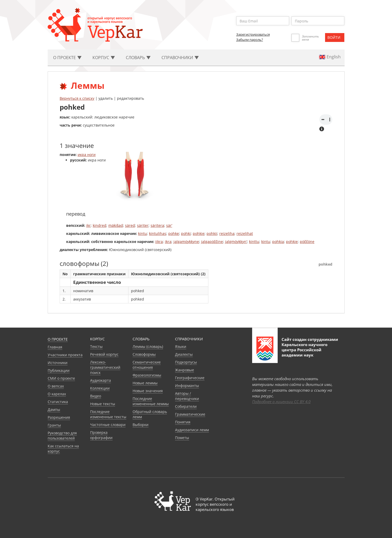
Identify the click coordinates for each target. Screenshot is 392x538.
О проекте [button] (67, 58)
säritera (157, 225)
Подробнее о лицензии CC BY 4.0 (281, 402)
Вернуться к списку (77, 98)
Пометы (182, 438)
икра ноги (87, 155)
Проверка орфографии (101, 435)
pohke (174, 233)
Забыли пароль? (250, 40)
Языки (181, 346)
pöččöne (307, 242)
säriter (143, 225)
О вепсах (56, 386)
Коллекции (100, 388)
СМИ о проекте (61, 378)
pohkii (212, 233)
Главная (55, 347)
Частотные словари (108, 425)
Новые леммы (145, 383)
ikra (168, 242)
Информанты (187, 386)
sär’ (169, 225)
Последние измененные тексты (108, 414)
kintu (142, 233)
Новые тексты (103, 404)
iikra (159, 242)
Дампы (54, 409)
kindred (99, 225)
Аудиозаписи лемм (192, 430)
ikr (88, 225)
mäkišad (116, 225)
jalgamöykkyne (186, 242)
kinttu (254, 242)
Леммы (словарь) (148, 346)
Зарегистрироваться (253, 34)
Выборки (141, 425)
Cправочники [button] (180, 58)
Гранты (54, 425)
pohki (186, 233)
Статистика (58, 402)
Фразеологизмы (147, 375)
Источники (58, 363)
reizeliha (227, 233)
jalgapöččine (212, 242)
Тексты (96, 346)
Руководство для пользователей (62, 436)
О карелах (57, 394)
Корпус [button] (104, 58)
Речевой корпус (104, 354)
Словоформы (144, 354)
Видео (96, 396)
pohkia (278, 242)
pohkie (199, 233)
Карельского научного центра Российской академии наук (304, 350)
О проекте (58, 339)
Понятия (183, 422)
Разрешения (59, 417)
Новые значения (148, 391)
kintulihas (158, 233)
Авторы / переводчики (187, 396)
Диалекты (184, 354)
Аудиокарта (101, 380)
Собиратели (186, 406)
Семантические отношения (147, 365)
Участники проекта (65, 355)
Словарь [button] (138, 58)
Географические (190, 378)
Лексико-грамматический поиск (105, 367)
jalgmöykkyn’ (236, 242)
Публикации (59, 370)
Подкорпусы (186, 362)
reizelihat (245, 233)
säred (130, 225)
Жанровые (185, 370)
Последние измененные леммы (151, 401)
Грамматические (190, 414)
